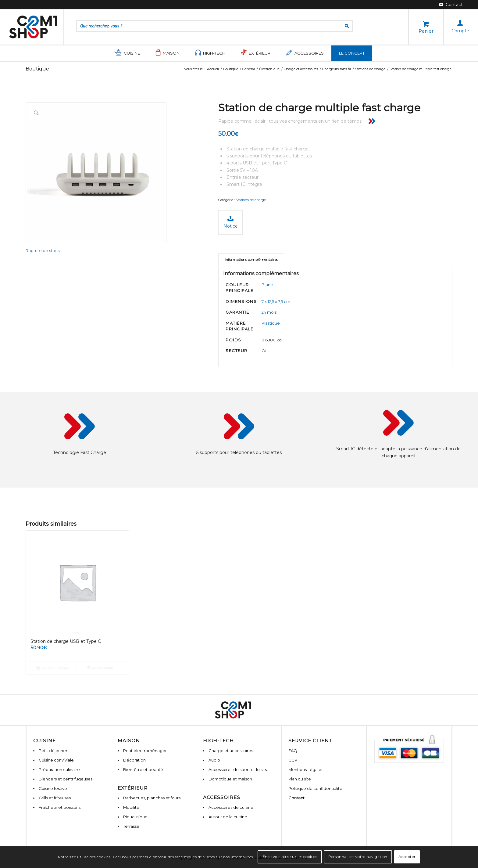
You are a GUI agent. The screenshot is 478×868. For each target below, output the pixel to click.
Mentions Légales (306, 769)
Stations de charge (251, 200)
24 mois (269, 312)
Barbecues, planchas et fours (152, 798)
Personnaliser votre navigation (358, 857)
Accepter (407, 857)
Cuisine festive (53, 788)
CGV (293, 760)
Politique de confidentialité (315, 788)
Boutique (37, 69)
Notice (231, 222)
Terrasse (131, 826)
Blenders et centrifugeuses (66, 779)
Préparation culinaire (59, 769)
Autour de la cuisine (228, 817)
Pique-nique (135, 817)
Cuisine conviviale (56, 760)
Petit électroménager (145, 751)
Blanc (267, 285)
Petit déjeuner (53, 751)
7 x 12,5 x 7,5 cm (276, 301)
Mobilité (131, 807)
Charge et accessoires (231, 751)
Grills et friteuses (55, 798)
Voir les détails (100, 668)
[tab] (251, 260)
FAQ (293, 751)
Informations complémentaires (251, 260)
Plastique (271, 323)
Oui (265, 351)
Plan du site (300, 779)
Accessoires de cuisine (231, 807)
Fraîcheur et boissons (60, 807)
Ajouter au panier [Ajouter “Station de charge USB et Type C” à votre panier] (53, 668)
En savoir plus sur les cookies (290, 857)
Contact (296, 798)
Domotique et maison (230, 779)
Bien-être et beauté (143, 769)
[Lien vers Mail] (451, 5)
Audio (214, 760)
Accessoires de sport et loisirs (238, 769)
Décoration (134, 760)
